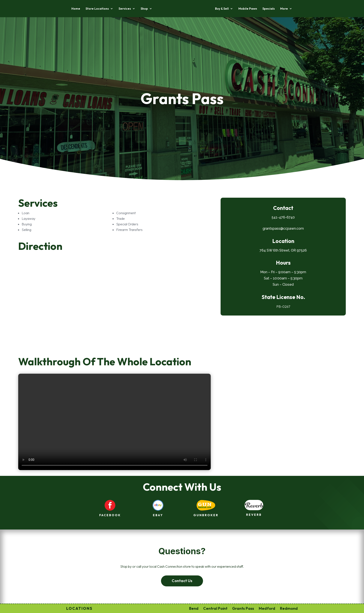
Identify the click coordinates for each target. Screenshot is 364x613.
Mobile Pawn (248, 9)
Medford (267, 608)
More (284, 9)
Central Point (215, 608)
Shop (144, 9)
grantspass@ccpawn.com (283, 228)
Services (125, 9)
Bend (194, 608)
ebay (158, 515)
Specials (269, 9)
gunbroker (206, 515)
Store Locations (97, 9)
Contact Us (182, 581)
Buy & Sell (222, 9)
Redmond (289, 608)
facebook (110, 515)
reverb (254, 515)
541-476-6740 (283, 217)
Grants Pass (243, 608)
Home (76, 9)
